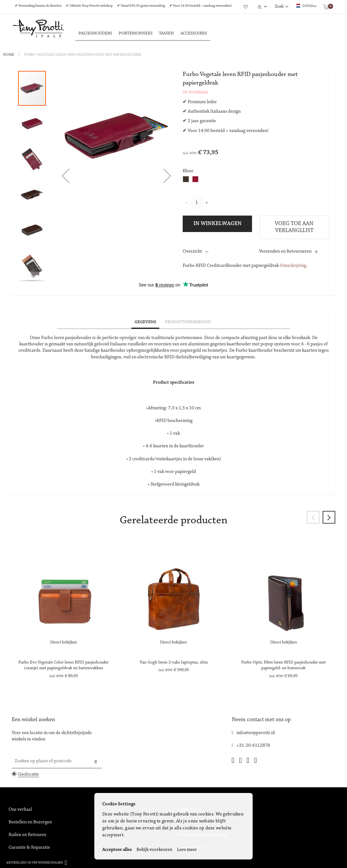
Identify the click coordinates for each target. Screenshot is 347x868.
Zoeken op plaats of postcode (43, 761)
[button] (66, 176)
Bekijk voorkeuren (154, 850)
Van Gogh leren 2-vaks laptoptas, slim (174, 663)
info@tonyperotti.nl (256, 733)
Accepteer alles (117, 850)
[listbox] (192, 180)
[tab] (145, 323)
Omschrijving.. (294, 266)
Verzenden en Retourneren (285, 252)
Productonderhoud (188, 322)
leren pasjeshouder (73, 338)
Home (9, 55)
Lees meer (187, 850)
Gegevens (145, 322)
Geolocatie (28, 774)
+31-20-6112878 (253, 746)
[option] (186, 179)
